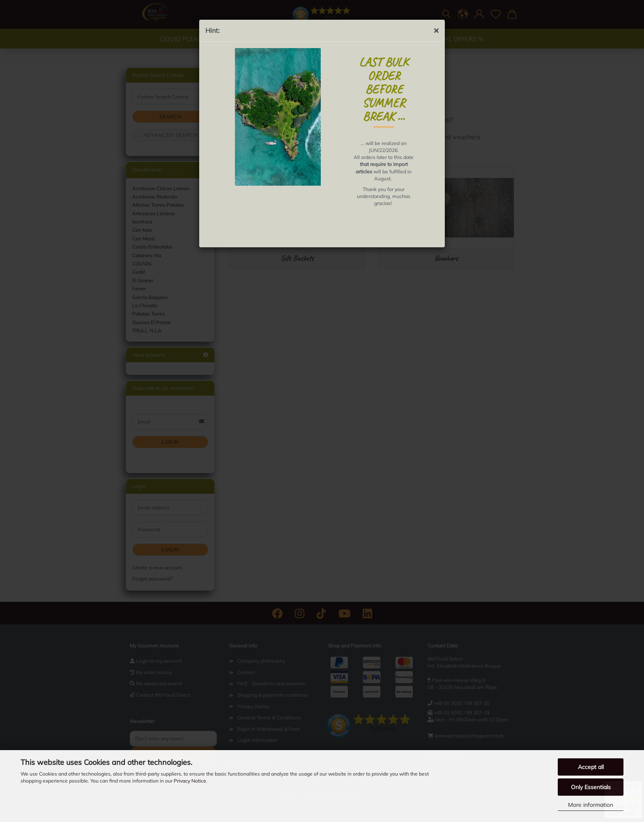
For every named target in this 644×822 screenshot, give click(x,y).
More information (591, 805)
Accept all (591, 767)
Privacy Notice (190, 781)
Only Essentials (591, 787)
